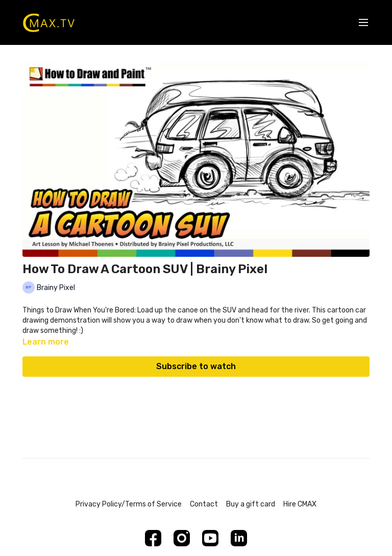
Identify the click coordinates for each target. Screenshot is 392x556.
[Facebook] (153, 538)
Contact (204, 504)
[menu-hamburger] (363, 23)
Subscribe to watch (196, 366)
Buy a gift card (251, 504)
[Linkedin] (239, 538)
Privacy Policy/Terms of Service (129, 504)
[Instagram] (182, 538)
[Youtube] (210, 538)
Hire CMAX (300, 504)
